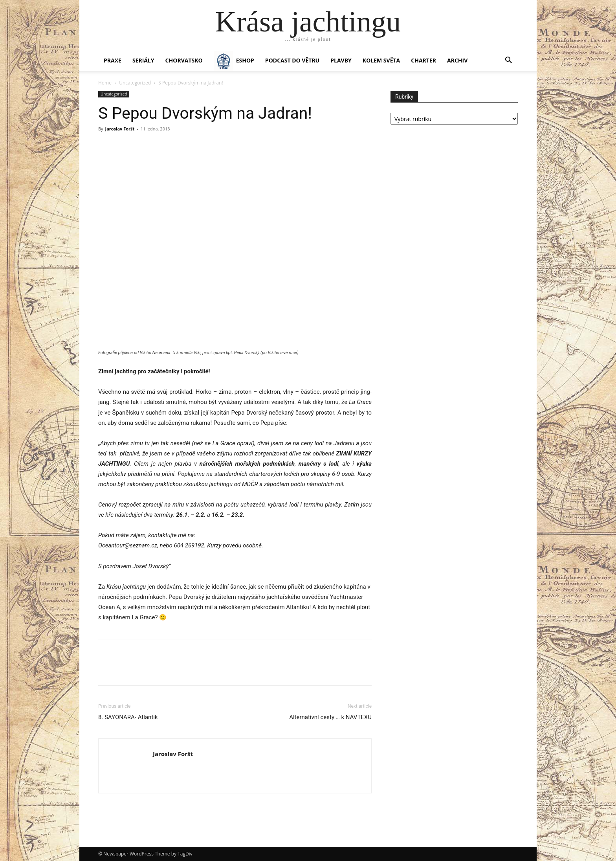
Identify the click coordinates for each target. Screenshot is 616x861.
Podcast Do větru (292, 60)
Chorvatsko (184, 60)
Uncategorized (135, 83)
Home (105, 83)
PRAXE (113, 60)
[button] (508, 61)
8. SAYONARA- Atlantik (128, 717)
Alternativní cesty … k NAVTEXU (330, 717)
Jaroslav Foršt (120, 129)
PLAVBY (341, 60)
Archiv (457, 60)
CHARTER (423, 60)
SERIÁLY (143, 60)
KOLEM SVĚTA (381, 60)
